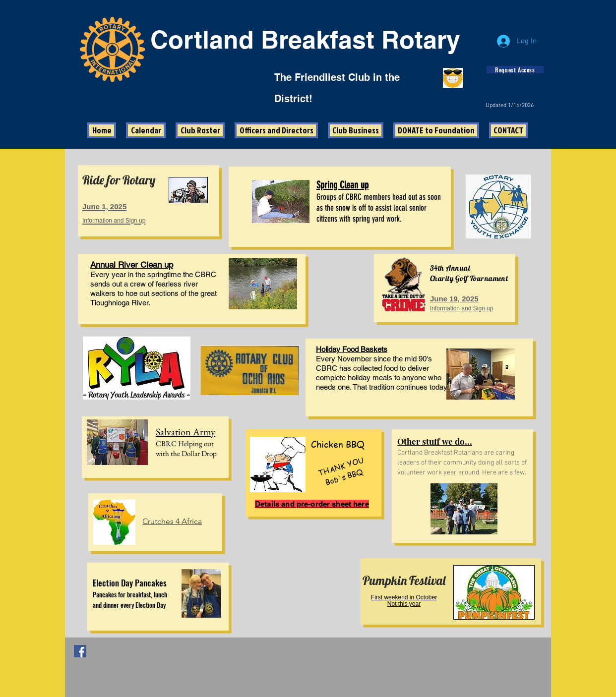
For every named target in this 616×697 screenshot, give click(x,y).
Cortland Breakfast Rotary (305, 39)
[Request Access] (515, 70)
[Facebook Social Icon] (80, 651)
